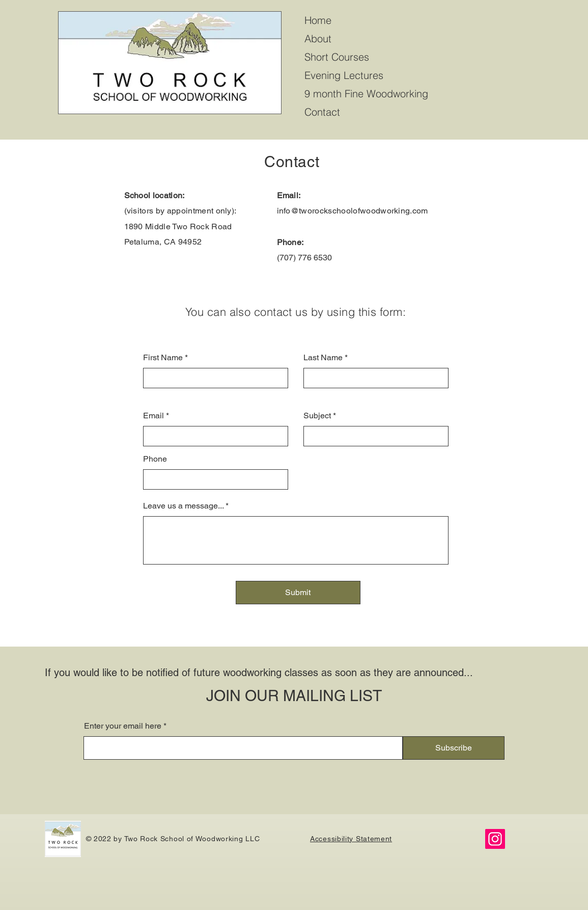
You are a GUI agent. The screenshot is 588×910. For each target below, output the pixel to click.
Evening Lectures (344, 75)
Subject (317, 416)
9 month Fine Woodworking (366, 93)
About (318, 38)
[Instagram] (495, 839)
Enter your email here (123, 726)
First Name (163, 358)
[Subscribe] (454, 748)
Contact (322, 112)
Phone (155, 459)
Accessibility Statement (351, 839)
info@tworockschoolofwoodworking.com (353, 211)
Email (153, 416)
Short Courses (337, 57)
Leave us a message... (183, 506)
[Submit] (298, 593)
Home (318, 20)
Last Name (323, 358)
